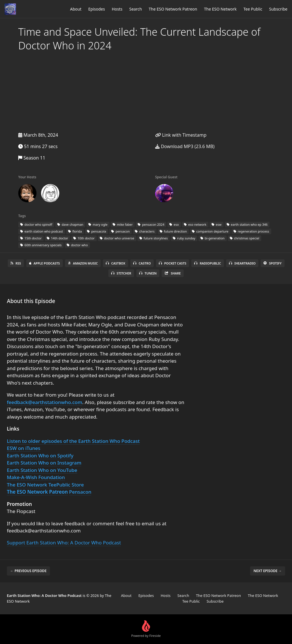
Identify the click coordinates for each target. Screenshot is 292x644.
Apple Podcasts (44, 263)
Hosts (117, 9)
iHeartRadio (242, 263)
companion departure (210, 231)
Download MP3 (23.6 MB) (185, 146)
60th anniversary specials (41, 245)
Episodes (97, 9)
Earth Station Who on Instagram (44, 463)
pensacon (120, 231)
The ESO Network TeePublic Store (45, 485)
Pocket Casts (173, 263)
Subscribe (278, 9)
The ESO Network (220, 9)
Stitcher (121, 273)
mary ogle (98, 224)
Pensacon (80, 492)
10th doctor (84, 238)
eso (174, 224)
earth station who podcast (42, 231)
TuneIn (148, 273)
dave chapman (70, 224)
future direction (173, 231)
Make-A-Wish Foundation (36, 477)
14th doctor (57, 238)
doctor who (77, 245)
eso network (195, 224)
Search (135, 9)
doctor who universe (117, 238)
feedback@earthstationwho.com (44, 402)
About (76, 9)
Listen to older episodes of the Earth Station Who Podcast (73, 441)
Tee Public (253, 9)
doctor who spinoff (36, 224)
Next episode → (268, 571)
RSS (16, 263)
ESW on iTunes (24, 448)
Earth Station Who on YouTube (42, 470)
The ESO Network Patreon (173, 9)
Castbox (115, 263)
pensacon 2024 (151, 224)
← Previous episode (28, 571)
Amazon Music (83, 263)
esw (217, 224)
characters (145, 231)
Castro (142, 263)
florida (75, 231)
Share (173, 273)
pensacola (97, 231)
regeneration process (251, 231)
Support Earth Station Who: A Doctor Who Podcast (64, 543)
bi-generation (213, 238)
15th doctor (31, 238)
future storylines (154, 238)
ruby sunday (184, 238)
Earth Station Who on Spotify (40, 456)
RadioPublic (208, 263)
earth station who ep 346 (247, 224)
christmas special (245, 238)
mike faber (123, 224)
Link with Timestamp (181, 135)
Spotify (272, 263)
